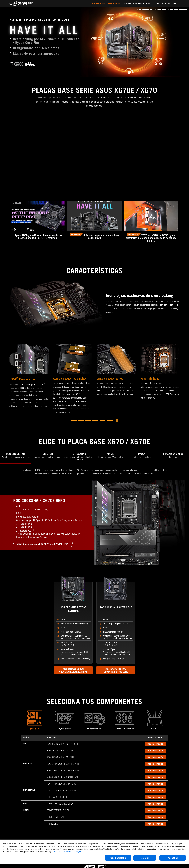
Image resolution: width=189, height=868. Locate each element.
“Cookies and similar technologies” (67, 852)
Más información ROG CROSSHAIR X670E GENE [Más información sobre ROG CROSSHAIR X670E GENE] (116, 670)
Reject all (145, 858)
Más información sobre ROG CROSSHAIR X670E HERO (43, 544)
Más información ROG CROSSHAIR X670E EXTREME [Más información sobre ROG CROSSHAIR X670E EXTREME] (73, 670)
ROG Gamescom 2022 (167, 4)
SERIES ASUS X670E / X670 (106, 4)
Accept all (173, 858)
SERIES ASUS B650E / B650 (138, 4)
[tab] (16, 457)
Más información (155, 744)
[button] (74, 420)
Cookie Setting (118, 858)
